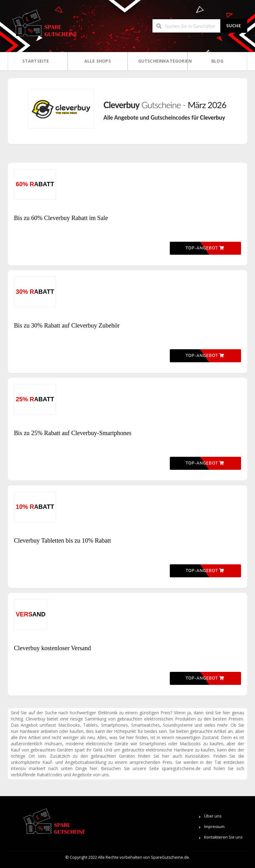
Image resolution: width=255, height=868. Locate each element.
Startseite (36, 61)
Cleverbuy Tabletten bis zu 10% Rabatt (62, 540)
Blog (217, 61)
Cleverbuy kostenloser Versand (52, 648)
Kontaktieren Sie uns (223, 837)
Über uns (213, 816)
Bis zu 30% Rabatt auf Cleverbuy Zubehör (67, 325)
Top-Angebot (205, 248)
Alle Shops (98, 61)
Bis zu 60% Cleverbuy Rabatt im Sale (61, 218)
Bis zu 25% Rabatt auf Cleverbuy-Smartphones (73, 433)
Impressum (214, 827)
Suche (234, 26)
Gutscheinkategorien (160, 61)
